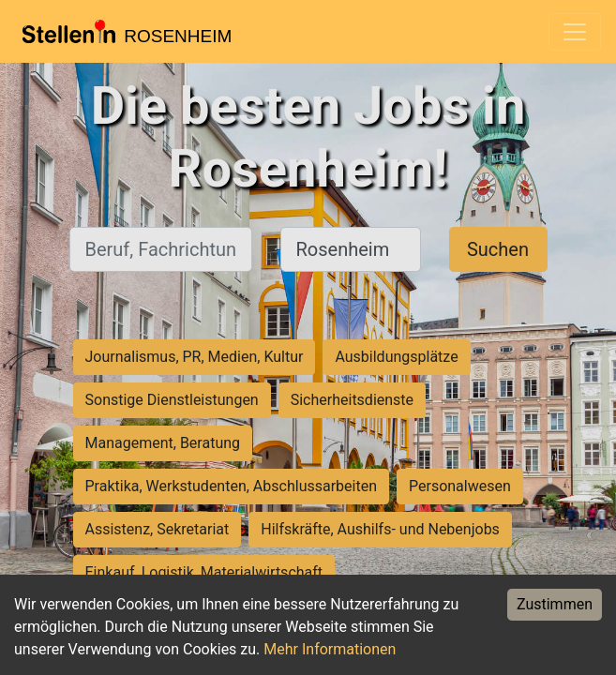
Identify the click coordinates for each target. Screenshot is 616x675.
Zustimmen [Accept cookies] (555, 604)
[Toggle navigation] (575, 32)
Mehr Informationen (330, 649)
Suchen (498, 249)
